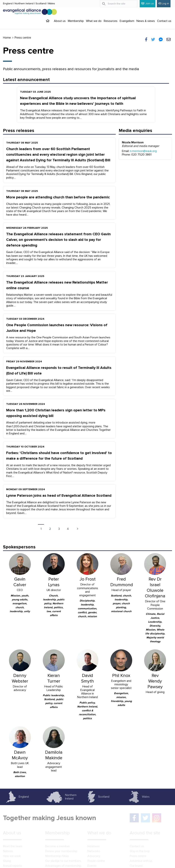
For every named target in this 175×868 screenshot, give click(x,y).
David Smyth (87, 678)
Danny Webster (20, 678)
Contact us (164, 21)
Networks (94, 851)
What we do (94, 21)
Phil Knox (121, 676)
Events (92, 866)
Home (7, 38)
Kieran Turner (54, 678)
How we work (12, 856)
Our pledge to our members (63, 861)
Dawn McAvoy (20, 755)
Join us (148, 3)
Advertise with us (141, 861)
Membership (76, 21)
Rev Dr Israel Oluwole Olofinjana (155, 588)
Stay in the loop (140, 851)
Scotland (41, 3)
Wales (52, 3)
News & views (146, 21)
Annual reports (12, 866)
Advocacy (94, 856)
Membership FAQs (57, 856)
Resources (111, 21)
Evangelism (127, 21)
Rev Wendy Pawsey (155, 681)
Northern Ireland (24, 3)
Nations (8, 851)
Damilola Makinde (54, 755)
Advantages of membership (63, 866)
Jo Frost (87, 579)
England (8, 3)
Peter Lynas (54, 582)
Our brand (136, 866)
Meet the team (13, 846)
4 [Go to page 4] (68, 529)
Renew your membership (61, 851)
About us (60, 21)
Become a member (57, 846)
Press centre (138, 856)
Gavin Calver (20, 582)
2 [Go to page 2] (50, 529)
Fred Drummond (122, 582)
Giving (7, 861)
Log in (164, 3)
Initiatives (94, 846)
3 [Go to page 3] (59, 529)
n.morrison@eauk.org (143, 151)
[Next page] (78, 529)
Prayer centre (96, 861)
